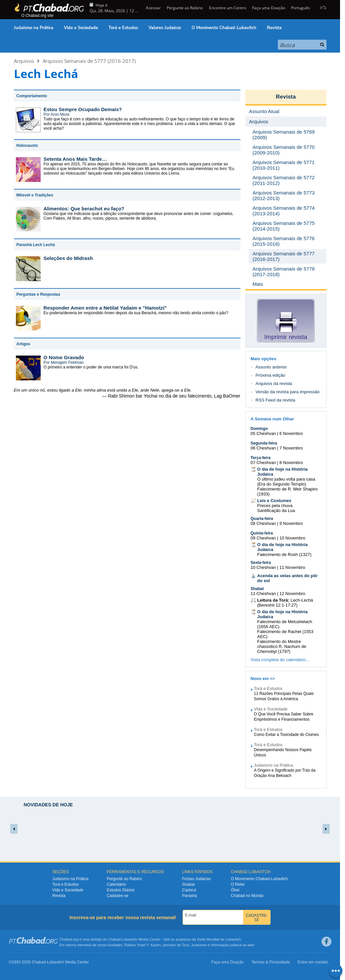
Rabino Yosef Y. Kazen (143, 945)
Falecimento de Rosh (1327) (284, 554)
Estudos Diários (121, 890)
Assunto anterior (271, 367)
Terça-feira (261, 458)
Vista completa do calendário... (280, 660)
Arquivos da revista (274, 383)
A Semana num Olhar (272, 419)
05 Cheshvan (263, 433)
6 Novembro (291, 433)
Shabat (257, 589)
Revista (274, 28)
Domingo (259, 429)
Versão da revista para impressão (288, 392)
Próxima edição (271, 375)
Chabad (114, 939)
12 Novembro (292, 594)
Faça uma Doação (269, 8)
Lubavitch (129, 939)
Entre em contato (313, 962)
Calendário (116, 884)
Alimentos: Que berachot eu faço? (84, 209)
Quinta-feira (262, 533)
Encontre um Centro (228, 8)
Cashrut (189, 890)
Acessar (153, 8)
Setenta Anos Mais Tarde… (75, 159)
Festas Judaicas (197, 879)
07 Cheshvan (263, 463)
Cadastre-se (118, 896)
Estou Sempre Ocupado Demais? (83, 109)
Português (301, 8)
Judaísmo (199, 945)
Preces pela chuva (275, 506)
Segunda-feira (264, 443)
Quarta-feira (262, 519)
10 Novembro (292, 538)
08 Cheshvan (263, 523)
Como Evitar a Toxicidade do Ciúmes (287, 735)
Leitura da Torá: (273, 600)
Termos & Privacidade (271, 962)
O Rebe (238, 884)
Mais (258, 284)
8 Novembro (291, 463)
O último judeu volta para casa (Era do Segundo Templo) (286, 482)
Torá (185, 945)
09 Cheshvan (263, 538)
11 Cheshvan (263, 594)
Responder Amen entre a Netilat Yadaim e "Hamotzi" (105, 308)
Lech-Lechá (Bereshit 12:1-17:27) (285, 603)
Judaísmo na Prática (34, 28)
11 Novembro (292, 567)
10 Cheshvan (263, 567)
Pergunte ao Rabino (185, 8)
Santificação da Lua (276, 511)
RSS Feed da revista (276, 400)
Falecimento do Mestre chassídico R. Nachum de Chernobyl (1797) (282, 646)
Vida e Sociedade (81, 28)
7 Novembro (291, 448)
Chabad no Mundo (247, 896)
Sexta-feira (261, 563)
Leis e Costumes (274, 501)
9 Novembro (291, 523)
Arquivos (24, 61)
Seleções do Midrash (68, 258)
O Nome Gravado (64, 357)
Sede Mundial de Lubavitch (219, 939)
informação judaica (226, 945)
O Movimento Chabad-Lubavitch (224, 28)
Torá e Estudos (123, 28)
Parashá (190, 896)
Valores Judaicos (165, 28)
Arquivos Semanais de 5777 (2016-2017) (89, 61)
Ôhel (235, 890)
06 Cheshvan (263, 448)
